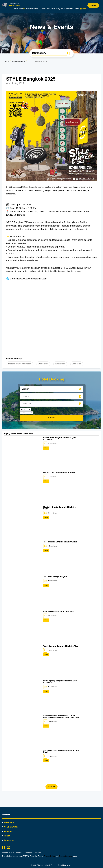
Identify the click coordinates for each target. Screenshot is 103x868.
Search (52, 418)
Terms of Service (66, 856)
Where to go (43, 364)
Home (7, 61)
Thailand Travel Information (20, 364)
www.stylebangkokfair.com (34, 279)
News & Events (67, 9)
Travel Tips (45, 9)
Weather (6, 815)
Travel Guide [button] (19, 9)
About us (8, 831)
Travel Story (55, 9)
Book (46, 448)
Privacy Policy (8, 853)
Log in (93, 5)
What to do (77, 364)
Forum (76, 9)
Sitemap (38, 853)
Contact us (9, 840)
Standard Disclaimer (24, 853)
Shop (83, 9)
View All (51, 787)
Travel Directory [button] (33, 9)
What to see (60, 364)
